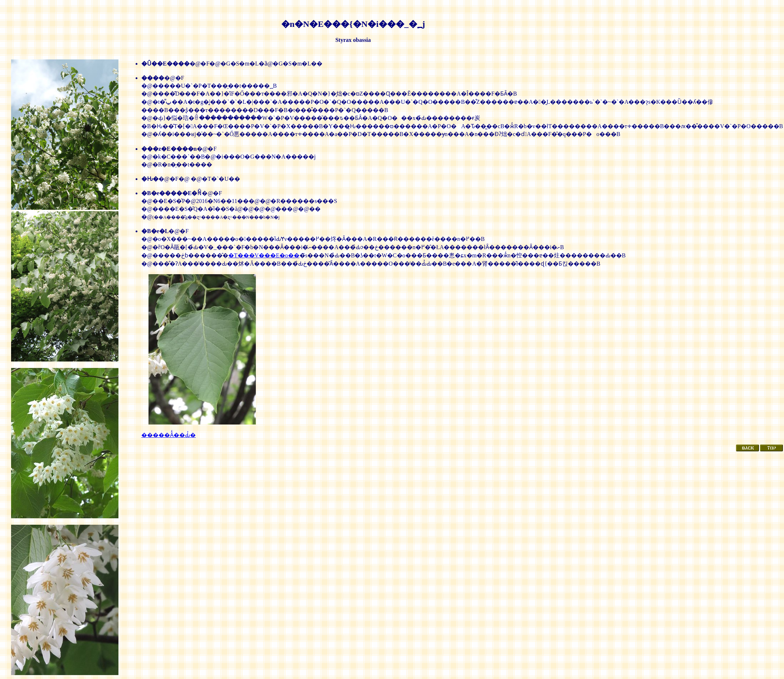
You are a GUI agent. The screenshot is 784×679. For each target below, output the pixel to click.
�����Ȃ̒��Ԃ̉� (169, 435)
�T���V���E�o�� (264, 255)
